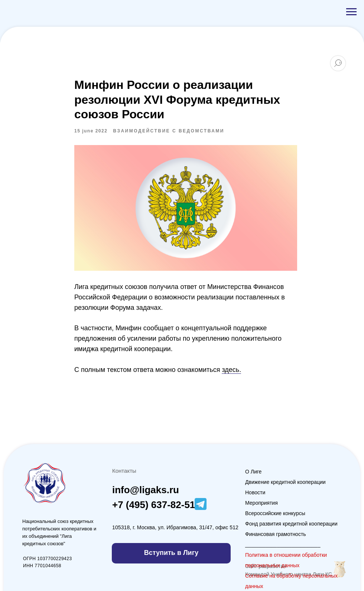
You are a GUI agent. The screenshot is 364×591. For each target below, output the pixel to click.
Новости (255, 492)
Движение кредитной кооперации (285, 482)
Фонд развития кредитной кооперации (291, 524)
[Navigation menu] (351, 12)
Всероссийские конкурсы (275, 513)
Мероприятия (261, 503)
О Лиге (253, 472)
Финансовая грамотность (276, 534)
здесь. (231, 370)
